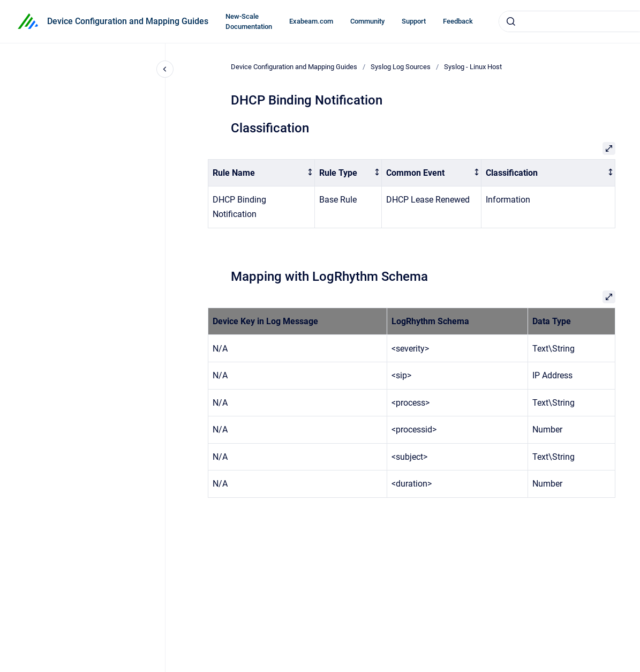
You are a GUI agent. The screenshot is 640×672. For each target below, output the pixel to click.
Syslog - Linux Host (473, 67)
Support (414, 21)
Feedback (458, 21)
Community (367, 21)
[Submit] (511, 21)
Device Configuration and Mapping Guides (128, 21)
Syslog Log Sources (401, 67)
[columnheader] (261, 173)
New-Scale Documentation (249, 22)
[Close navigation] (165, 69)
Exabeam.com (311, 21)
